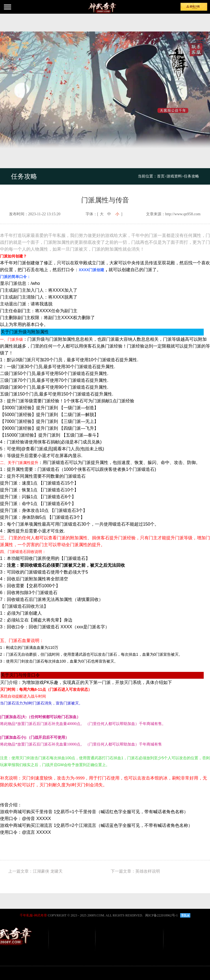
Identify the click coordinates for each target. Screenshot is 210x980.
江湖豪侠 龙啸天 (48, 871)
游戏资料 (174, 176)
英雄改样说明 (148, 871)
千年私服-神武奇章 (33, 915)
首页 (162, 176)
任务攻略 (191, 176)
